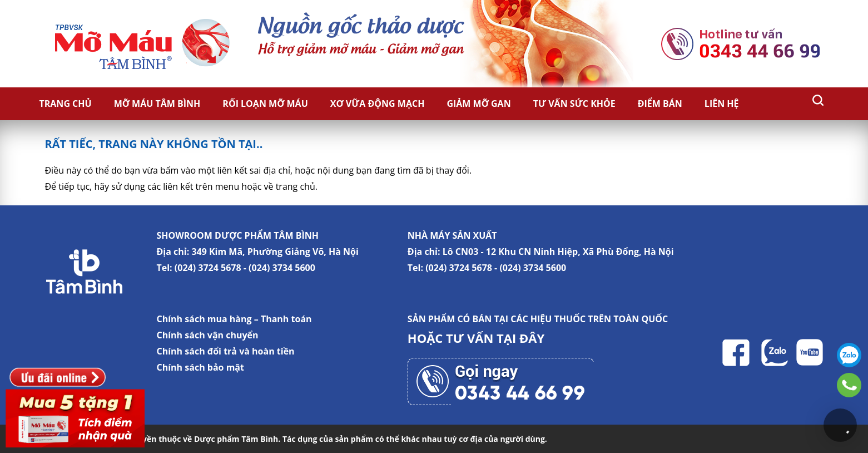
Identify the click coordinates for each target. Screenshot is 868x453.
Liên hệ (722, 104)
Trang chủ (66, 104)
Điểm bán (660, 104)
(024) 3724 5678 (208, 268)
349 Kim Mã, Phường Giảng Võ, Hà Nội (275, 252)
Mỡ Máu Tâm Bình (157, 104)
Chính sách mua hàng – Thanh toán (234, 319)
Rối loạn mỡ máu (265, 104)
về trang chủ (290, 186)
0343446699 (849, 385)
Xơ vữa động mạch (378, 104)
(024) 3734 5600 (282, 268)
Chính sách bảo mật (200, 367)
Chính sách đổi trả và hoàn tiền (226, 351)
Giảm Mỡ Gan (478, 104)
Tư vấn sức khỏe (574, 104)
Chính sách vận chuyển (208, 335)
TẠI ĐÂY (520, 338)
